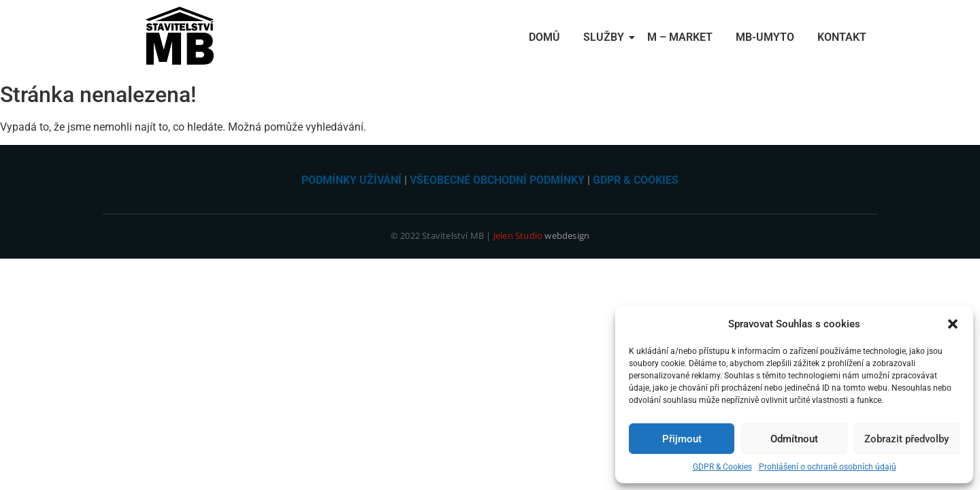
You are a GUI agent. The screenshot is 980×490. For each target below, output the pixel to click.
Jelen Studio (518, 235)
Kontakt (842, 37)
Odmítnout (794, 439)
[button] (953, 324)
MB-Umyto (765, 37)
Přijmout (682, 439)
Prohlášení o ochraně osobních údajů (828, 467)
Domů (544, 37)
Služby (606, 37)
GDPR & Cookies (722, 467)
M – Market (680, 37)
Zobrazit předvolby (906, 439)
